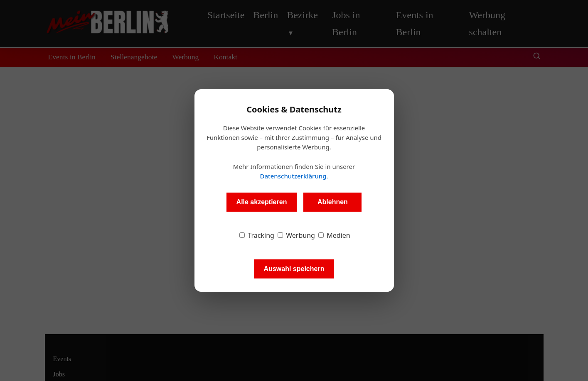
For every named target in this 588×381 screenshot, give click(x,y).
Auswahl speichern (294, 269)
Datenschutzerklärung (293, 176)
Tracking (257, 235)
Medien (334, 235)
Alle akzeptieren (262, 202)
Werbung (296, 235)
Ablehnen (333, 202)
